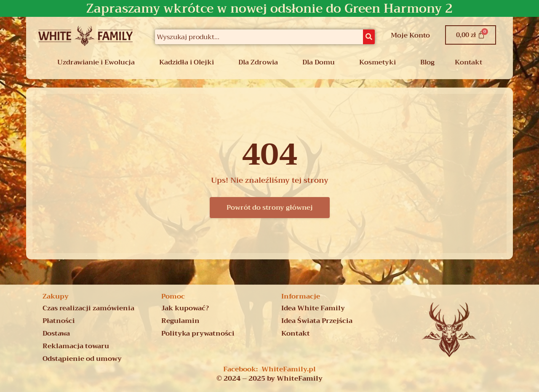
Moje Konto (410, 35)
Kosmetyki (378, 62)
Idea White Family (313, 308)
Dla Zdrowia (258, 62)
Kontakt (468, 62)
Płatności (59, 321)
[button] (98, 62)
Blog (427, 62)
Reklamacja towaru (76, 346)
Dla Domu (319, 62)
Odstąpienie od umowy (82, 359)
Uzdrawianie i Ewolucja (96, 62)
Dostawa (56, 333)
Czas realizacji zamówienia (88, 308)
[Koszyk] (471, 35)
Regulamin (180, 321)
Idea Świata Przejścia (317, 321)
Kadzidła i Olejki (187, 62)
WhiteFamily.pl (289, 369)
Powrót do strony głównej (270, 208)
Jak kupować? (185, 308)
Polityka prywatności (198, 333)
